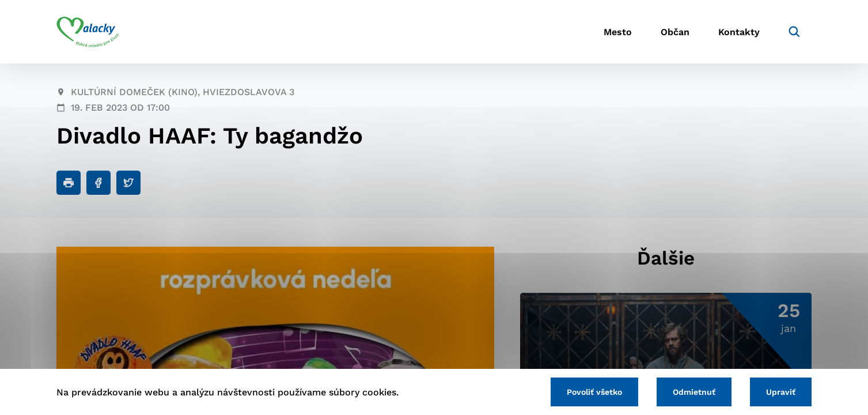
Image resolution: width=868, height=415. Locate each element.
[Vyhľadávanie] (794, 32)
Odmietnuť (694, 392)
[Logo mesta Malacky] (88, 32)
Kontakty (739, 32)
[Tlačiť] (69, 183)
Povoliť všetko (594, 392)
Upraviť (781, 392)
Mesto (618, 32)
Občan (675, 32)
